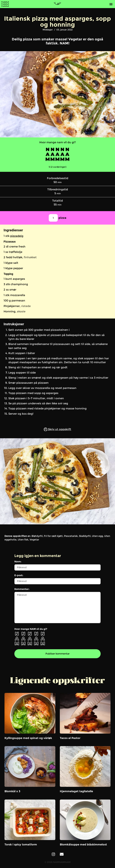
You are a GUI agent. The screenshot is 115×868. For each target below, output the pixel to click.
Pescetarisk (71, 536)
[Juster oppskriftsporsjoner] (53, 218)
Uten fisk (23, 540)
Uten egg (97, 536)
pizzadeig (17, 236)
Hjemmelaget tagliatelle (76, 791)
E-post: (19, 575)
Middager (48, 30)
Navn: (18, 562)
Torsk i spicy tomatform (21, 845)
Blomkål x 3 (12, 791)
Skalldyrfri (85, 536)
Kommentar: (22, 589)
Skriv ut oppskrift (58, 429)
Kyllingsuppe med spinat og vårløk (28, 738)
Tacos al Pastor (70, 738)
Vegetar (34, 540)
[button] (111, 4)
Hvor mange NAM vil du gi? (31, 629)
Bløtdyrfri (37, 536)
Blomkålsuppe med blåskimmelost (83, 845)
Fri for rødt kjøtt (53, 536)
